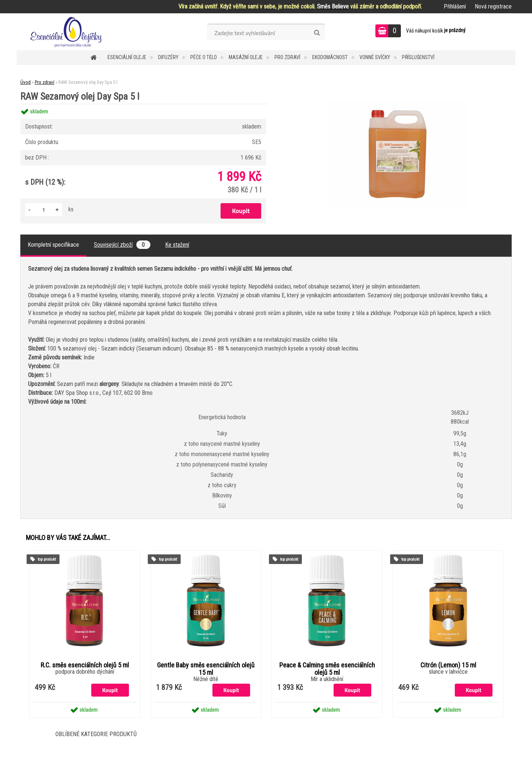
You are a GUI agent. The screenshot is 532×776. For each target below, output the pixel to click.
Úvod (25, 82)
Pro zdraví (287, 57)
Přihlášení (455, 6)
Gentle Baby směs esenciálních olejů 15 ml (206, 669)
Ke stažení (177, 245)
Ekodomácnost (330, 57)
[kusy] (44, 210)
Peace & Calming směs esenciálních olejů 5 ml (327, 669)
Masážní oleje (246, 57)
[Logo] (67, 32)
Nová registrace (493, 6)
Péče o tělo (204, 57)
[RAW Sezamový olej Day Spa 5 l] (398, 104)
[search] (317, 33)
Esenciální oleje (127, 57)
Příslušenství (418, 57)
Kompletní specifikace (53, 245)
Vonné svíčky (375, 57)
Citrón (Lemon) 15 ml (448, 665)
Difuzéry (168, 57)
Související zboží (122, 245)
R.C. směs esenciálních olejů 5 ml (85, 665)
